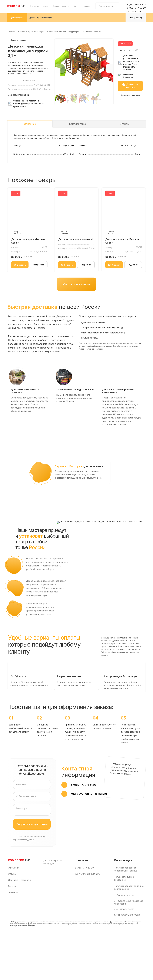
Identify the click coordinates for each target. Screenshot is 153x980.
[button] (111, 68)
